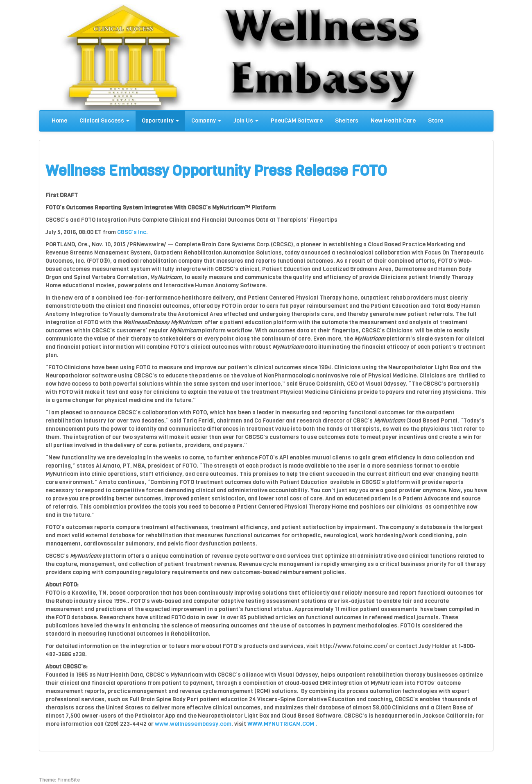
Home (59, 121)
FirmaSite (69, 780)
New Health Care (393, 121)
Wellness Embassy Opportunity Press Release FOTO (216, 171)
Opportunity (160, 121)
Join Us (246, 121)
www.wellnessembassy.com (193, 724)
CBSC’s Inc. (132, 232)
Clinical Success (104, 121)
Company (206, 121)
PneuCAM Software (297, 121)
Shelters (347, 121)
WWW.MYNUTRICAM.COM (281, 724)
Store (436, 121)
